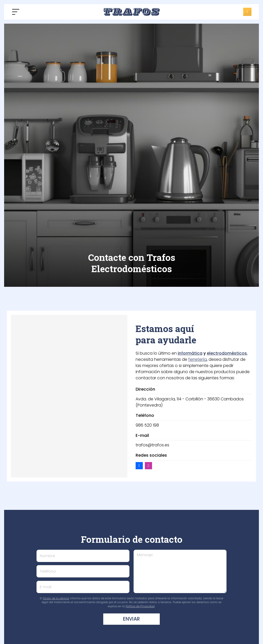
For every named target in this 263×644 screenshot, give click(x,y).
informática (190, 353)
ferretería (198, 359)
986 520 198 (147, 425)
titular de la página (56, 598)
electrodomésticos (227, 353)
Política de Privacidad (140, 606)
